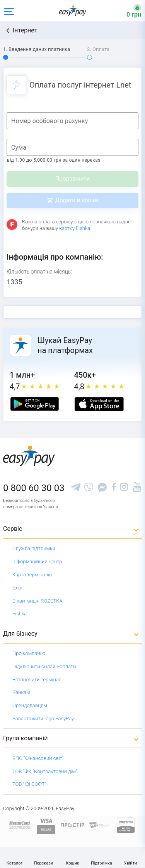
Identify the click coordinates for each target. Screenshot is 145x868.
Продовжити (72, 179)
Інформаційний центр (37, 561)
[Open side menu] (9, 11)
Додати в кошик (77, 200)
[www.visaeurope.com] (46, 825)
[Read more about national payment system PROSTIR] (72, 825)
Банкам (21, 692)
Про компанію (29, 653)
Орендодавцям (30, 705)
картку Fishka (75, 228)
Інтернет (25, 30)
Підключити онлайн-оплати (44, 666)
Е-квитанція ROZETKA (38, 601)
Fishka (20, 614)
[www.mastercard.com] (20, 825)
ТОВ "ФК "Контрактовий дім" (45, 771)
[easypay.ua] (73, 11)
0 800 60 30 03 (34, 488)
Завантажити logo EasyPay (43, 719)
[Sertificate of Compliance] (99, 825)
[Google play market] (35, 404)
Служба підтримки (34, 548)
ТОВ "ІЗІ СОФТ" (29, 784)
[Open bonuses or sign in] (129, 11)
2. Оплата (98, 49)
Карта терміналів (32, 575)
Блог (18, 588)
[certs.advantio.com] (126, 825)
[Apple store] (99, 404)
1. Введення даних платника (37, 49)
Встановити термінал (37, 680)
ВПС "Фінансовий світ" (38, 758)
